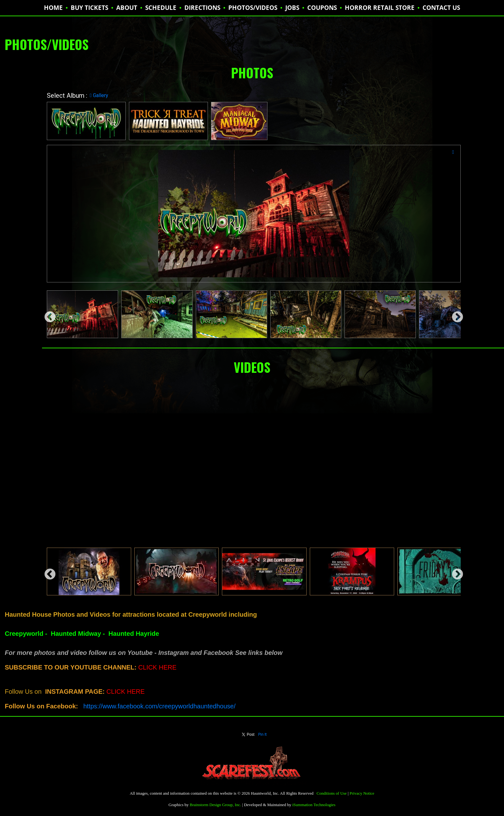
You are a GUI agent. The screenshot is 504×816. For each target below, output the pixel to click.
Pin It (263, 734)
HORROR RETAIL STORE (380, 8)
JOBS (292, 8)
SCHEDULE (161, 8)
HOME (53, 8)
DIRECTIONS (202, 8)
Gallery (99, 95)
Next (454, 314)
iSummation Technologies (314, 805)
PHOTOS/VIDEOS (253, 8)
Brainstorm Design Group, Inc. (215, 805)
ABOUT (127, 8)
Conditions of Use (332, 793)
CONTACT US (441, 8)
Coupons (322, 8)
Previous (47, 314)
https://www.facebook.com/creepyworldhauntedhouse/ (160, 706)
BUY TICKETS (89, 8)
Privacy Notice (362, 793)
